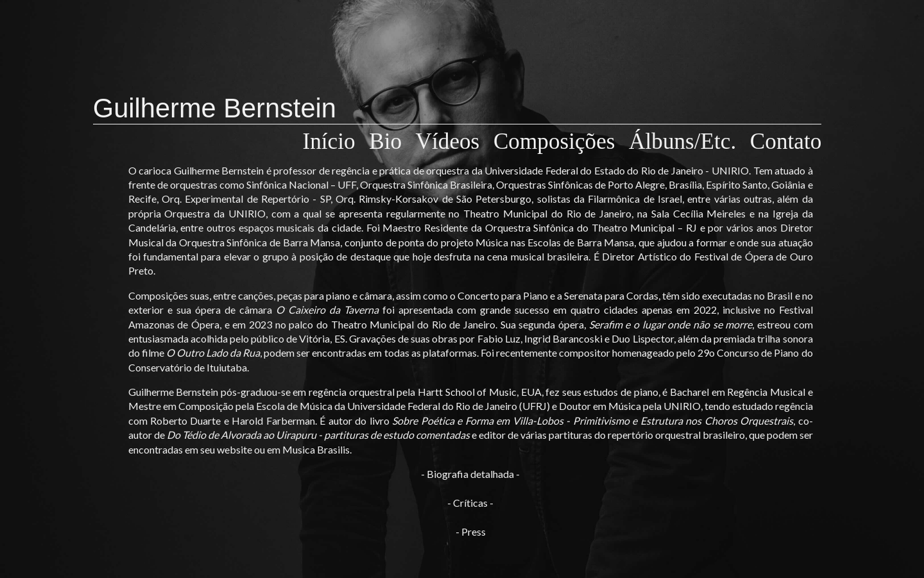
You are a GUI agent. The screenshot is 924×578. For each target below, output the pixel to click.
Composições (560, 141)
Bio (391, 141)
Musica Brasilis (316, 449)
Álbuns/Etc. (688, 141)
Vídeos (453, 141)
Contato (786, 141)
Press (474, 531)
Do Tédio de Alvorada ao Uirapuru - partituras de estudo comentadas (318, 435)
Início (335, 141)
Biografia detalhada (470, 474)
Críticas (470, 503)
